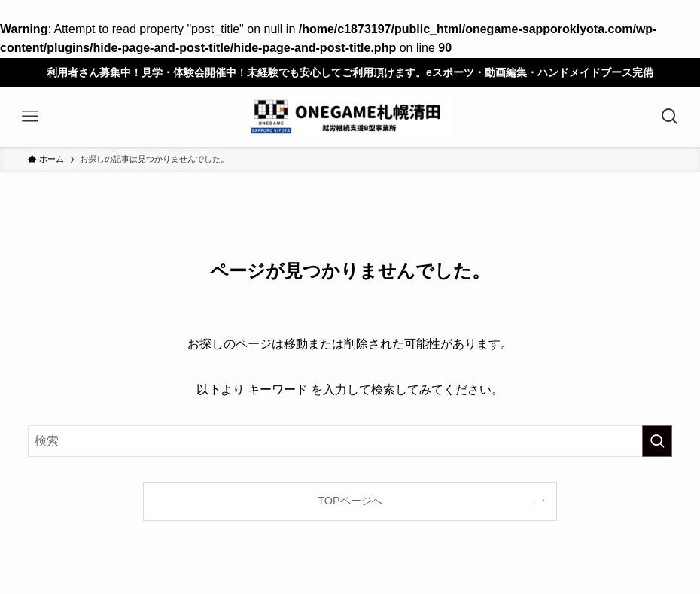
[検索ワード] (350, 441)
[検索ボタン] (670, 117)
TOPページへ (350, 501)
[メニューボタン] (30, 117)
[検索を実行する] (657, 441)
